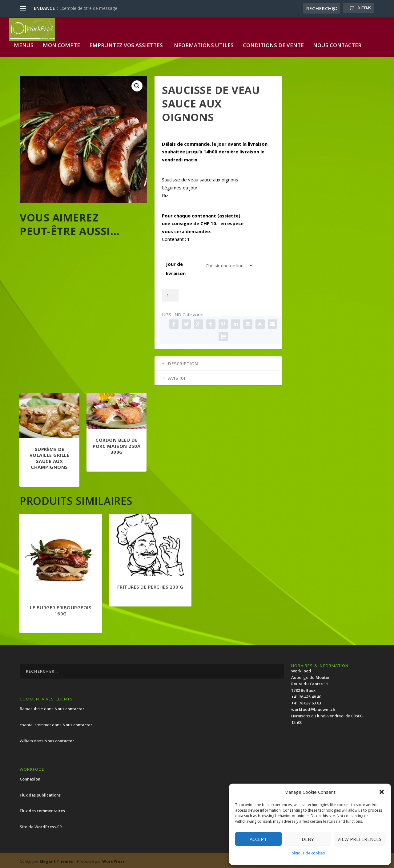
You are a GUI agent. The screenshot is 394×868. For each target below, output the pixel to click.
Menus (24, 44)
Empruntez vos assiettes (126, 44)
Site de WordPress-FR (41, 825)
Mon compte (61, 44)
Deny (308, 839)
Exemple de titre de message (88, 8)
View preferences (359, 839)
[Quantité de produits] (170, 294)
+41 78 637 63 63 (306, 702)
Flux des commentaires (42, 809)
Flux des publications (40, 793)
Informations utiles (203, 44)
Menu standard (224, 313)
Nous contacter (337, 44)
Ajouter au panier (209, 294)
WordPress (113, 860)
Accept (258, 839)
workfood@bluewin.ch (313, 708)
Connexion (30, 777)
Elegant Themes (56, 860)
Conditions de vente (273, 44)
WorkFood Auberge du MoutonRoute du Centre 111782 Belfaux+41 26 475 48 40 (311, 682)
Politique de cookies (307, 853)
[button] (382, 792)
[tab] (218, 362)
